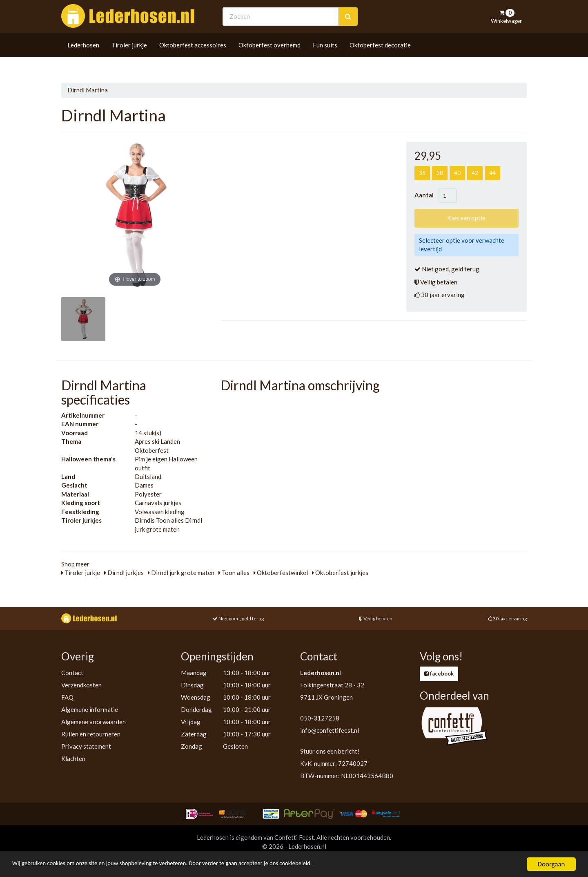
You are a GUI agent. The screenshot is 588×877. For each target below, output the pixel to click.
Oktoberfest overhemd (269, 60)
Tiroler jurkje (129, 60)
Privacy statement (86, 746)
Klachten (73, 758)
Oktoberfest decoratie (380, 60)
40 (457, 173)
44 (492, 173)
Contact (72, 673)
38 (440, 173)
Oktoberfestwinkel (281, 573)
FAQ (67, 697)
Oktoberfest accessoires (193, 60)
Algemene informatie (90, 709)
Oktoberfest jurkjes (340, 573)
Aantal (427, 195)
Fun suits (325, 60)
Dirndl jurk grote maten (181, 573)
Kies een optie (466, 218)
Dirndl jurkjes (124, 573)
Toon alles (234, 573)
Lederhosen (83, 60)
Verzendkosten (81, 685)
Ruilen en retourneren (91, 734)
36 (422, 173)
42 (475, 173)
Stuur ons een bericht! (330, 751)
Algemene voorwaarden (94, 722)
